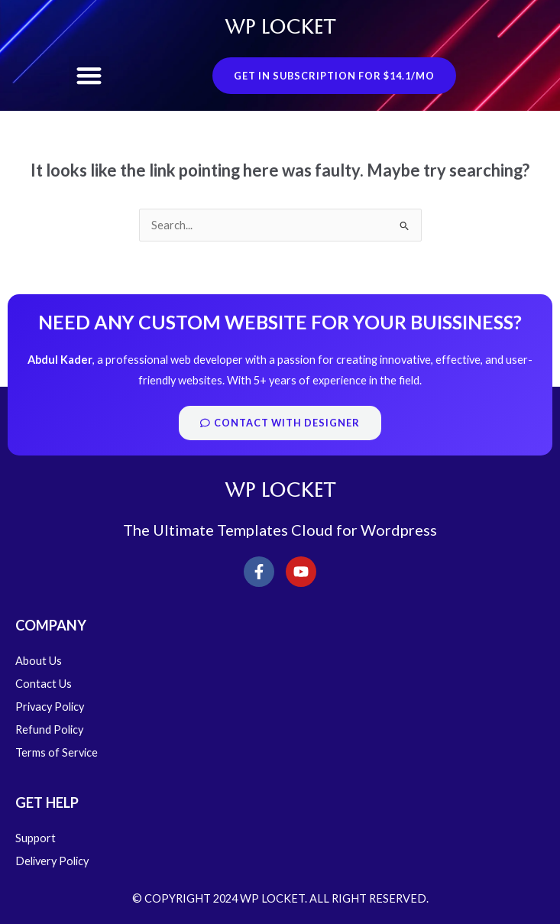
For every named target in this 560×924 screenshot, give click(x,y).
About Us (39, 661)
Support (36, 838)
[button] (89, 76)
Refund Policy (49, 729)
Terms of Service (57, 752)
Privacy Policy (50, 707)
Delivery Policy (52, 861)
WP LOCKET (280, 27)
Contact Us (44, 684)
